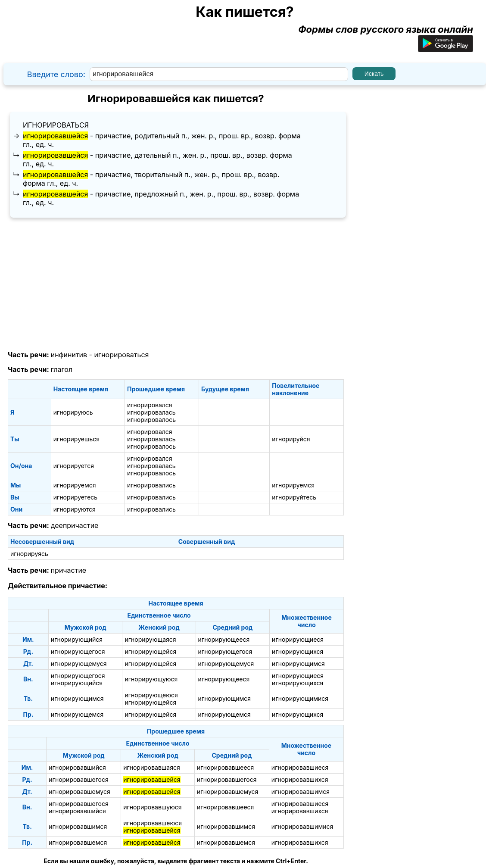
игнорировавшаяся (152, 767)
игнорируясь (29, 554)
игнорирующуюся (151, 679)
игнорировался (150, 405)
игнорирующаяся (150, 639)
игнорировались (151, 485)
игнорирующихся (298, 651)
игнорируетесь (75, 497)
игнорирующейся (150, 651)
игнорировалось (151, 420)
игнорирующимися (300, 698)
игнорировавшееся (225, 767)
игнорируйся (291, 439)
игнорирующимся (298, 663)
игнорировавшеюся (153, 823)
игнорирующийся (77, 639)
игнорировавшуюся (152, 807)
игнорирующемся (77, 714)
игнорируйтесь (294, 497)
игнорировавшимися (302, 826)
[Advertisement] (176, 284)
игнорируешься (76, 439)
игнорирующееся (224, 639)
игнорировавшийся (77, 767)
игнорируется (74, 466)
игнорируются (75, 509)
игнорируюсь (73, 412)
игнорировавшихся (300, 779)
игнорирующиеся (298, 639)
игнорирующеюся (151, 695)
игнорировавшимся (301, 792)
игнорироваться (56, 125)
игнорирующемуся (79, 663)
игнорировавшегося (78, 779)
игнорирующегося (78, 651)
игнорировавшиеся (300, 767)
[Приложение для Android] (445, 49)
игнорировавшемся (78, 842)
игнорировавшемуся (79, 792)
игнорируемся (75, 485)
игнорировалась (151, 412)
